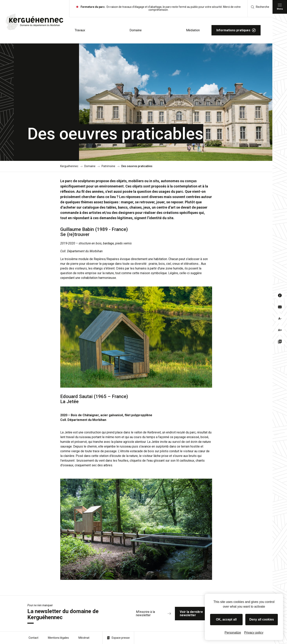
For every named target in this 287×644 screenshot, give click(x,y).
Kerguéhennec (69, 166)
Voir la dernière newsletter (203, 614)
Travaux (80, 30)
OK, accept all (226, 619)
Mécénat (84, 638)
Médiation (193, 30)
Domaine (136, 30)
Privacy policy (254, 633)
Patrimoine (108, 166)
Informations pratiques (236, 30)
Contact (33, 638)
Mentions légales (58, 638)
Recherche (260, 7)
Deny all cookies (262, 619)
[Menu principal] (280, 7)
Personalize (233, 633)
